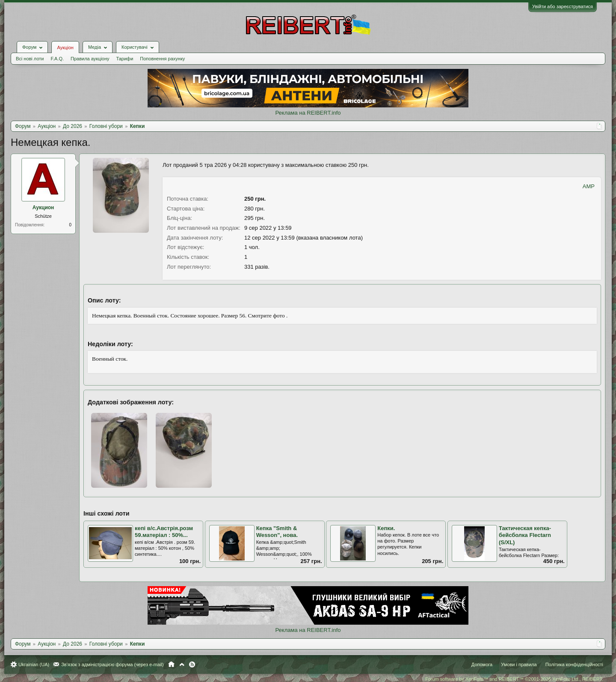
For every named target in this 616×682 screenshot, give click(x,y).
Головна (171, 664)
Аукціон (65, 47)
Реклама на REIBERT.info (308, 113)
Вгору (182, 664)
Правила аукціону (90, 59)
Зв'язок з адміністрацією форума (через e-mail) (113, 664)
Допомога (482, 664)
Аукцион (43, 208)
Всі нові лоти (30, 59)
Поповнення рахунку (162, 59)
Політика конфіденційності (574, 664)
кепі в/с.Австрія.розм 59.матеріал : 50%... (164, 532)
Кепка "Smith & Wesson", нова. (277, 532)
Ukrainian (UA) (34, 664)
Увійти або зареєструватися (563, 6)
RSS (192, 664)
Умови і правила (519, 664)
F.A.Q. (57, 59)
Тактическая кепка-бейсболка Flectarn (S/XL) (525, 535)
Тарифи (125, 59)
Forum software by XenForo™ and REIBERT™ (514, 679)
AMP (589, 186)
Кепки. (386, 528)
